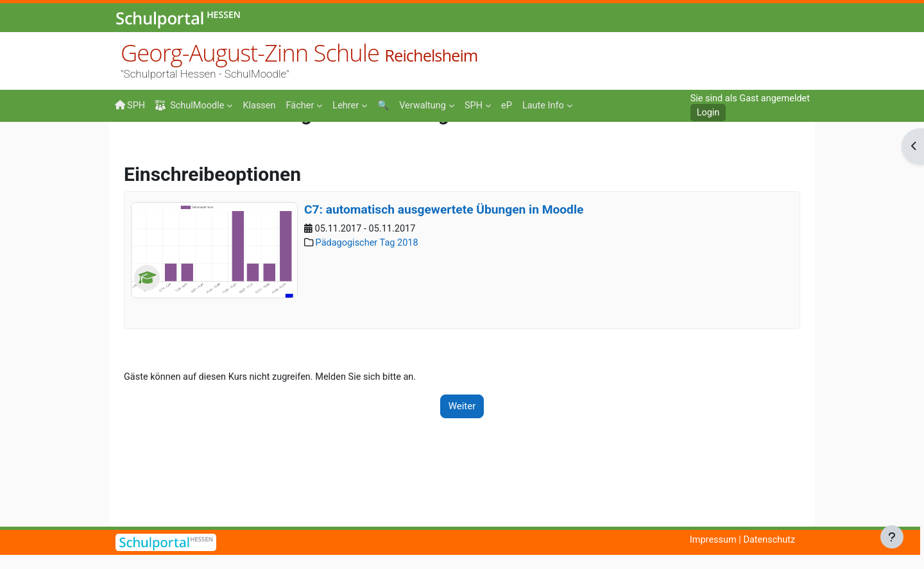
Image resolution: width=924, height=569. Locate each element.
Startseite (135, 149)
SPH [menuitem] (130, 105)
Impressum (709, 540)
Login (704, 113)
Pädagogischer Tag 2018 (370, 327)
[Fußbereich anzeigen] (892, 537)
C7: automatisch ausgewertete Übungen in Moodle (444, 293)
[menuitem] (263, 105)
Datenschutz (768, 540)
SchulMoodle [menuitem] (192, 106)
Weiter (462, 490)
